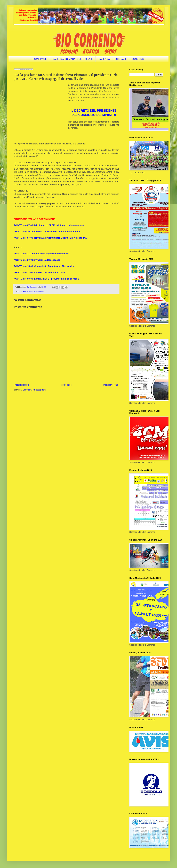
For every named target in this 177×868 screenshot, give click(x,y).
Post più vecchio (111, 385)
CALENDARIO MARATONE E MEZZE (73, 59)
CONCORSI (138, 59)
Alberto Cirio (28, 291)
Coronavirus (39, 291)
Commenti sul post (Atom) (34, 390)
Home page (66, 385)
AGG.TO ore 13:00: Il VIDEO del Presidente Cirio (39, 272)
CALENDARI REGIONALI (112, 59)
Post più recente (22, 385)
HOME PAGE (40, 59)
